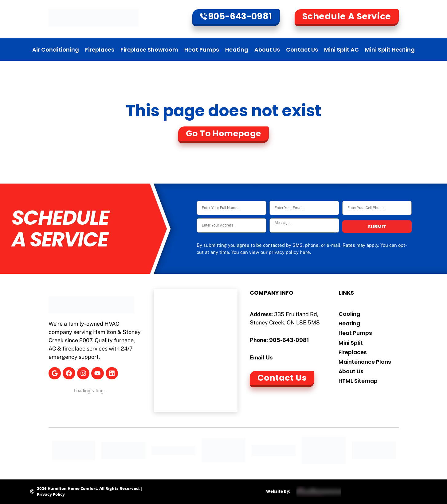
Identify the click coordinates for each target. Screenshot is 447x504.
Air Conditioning (56, 50)
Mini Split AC (342, 50)
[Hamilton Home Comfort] (196, 351)
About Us (267, 50)
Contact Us (302, 50)
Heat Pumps (202, 50)
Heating (237, 50)
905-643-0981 (289, 340)
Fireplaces (100, 50)
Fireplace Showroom (149, 50)
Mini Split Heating (390, 50)
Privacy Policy (51, 494)
